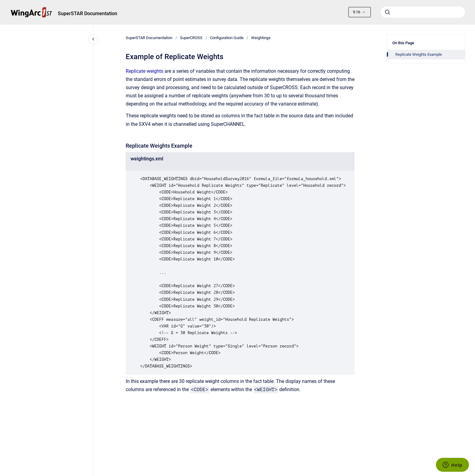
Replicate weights (144, 71)
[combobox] (423, 12)
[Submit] (387, 12)
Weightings (261, 38)
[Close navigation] (93, 39)
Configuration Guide (227, 38)
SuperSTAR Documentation (88, 13)
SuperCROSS (191, 38)
